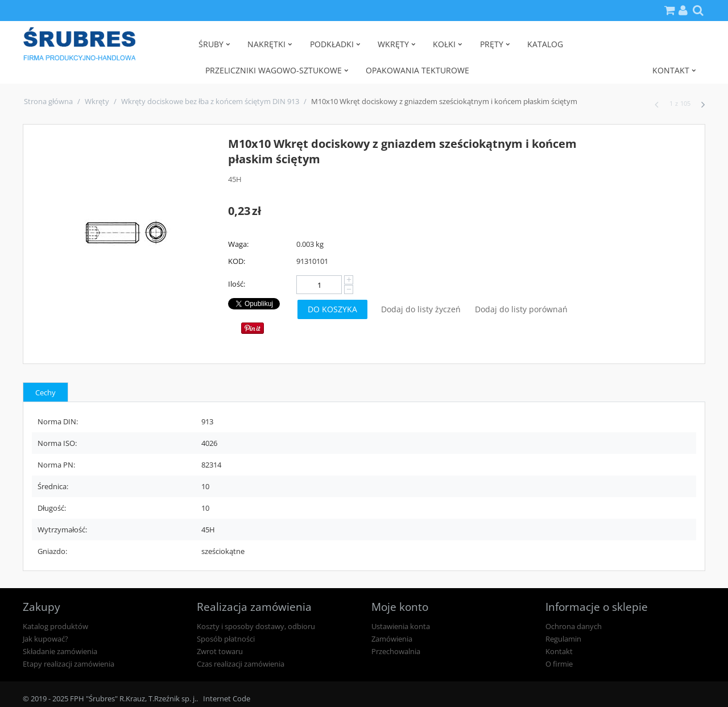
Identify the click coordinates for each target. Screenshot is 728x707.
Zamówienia (392, 639)
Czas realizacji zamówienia (241, 664)
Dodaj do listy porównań (521, 309)
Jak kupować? (45, 639)
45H (235, 179)
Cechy (45, 392)
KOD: (237, 261)
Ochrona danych (574, 626)
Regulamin (563, 639)
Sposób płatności (226, 639)
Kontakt (559, 651)
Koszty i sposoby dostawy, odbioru (256, 626)
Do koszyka (332, 309)
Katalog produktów (55, 626)
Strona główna (48, 101)
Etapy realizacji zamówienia (69, 664)
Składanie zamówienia (60, 651)
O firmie (559, 664)
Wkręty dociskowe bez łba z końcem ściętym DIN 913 (210, 101)
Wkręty (97, 101)
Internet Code (227, 698)
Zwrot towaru (220, 651)
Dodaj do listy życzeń (421, 309)
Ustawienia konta (401, 626)
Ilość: (237, 284)
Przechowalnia (396, 651)
